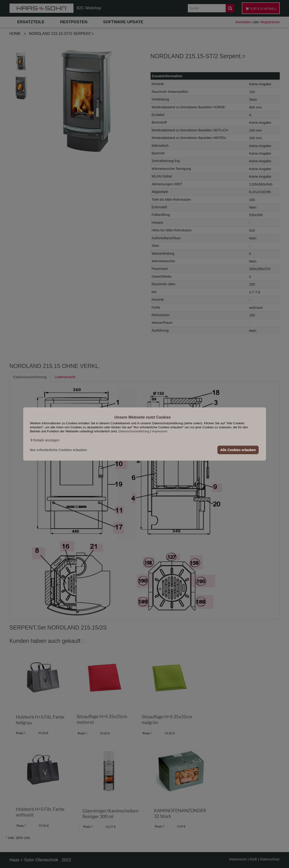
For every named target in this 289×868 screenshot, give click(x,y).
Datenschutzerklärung (134, 431)
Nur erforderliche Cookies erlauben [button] (58, 450)
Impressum (160, 431)
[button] (45, 440)
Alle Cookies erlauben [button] (238, 450)
